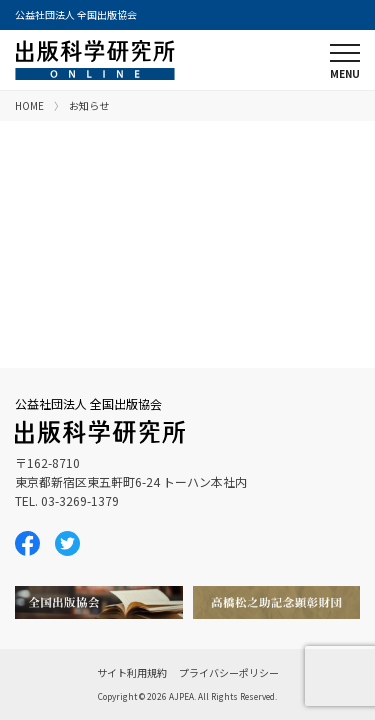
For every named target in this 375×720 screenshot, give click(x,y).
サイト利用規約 (132, 672)
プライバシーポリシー (229, 672)
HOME (29, 105)
